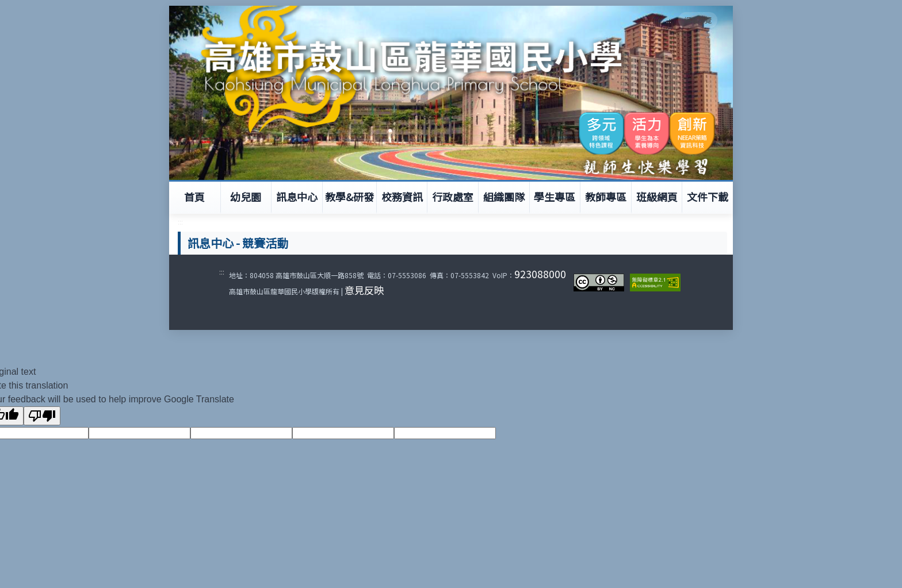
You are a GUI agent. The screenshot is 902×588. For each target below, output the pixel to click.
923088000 (540, 274)
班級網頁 (657, 197)
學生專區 (555, 197)
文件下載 (708, 197)
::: (669, 20)
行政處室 (453, 197)
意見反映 (364, 290)
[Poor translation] (42, 416)
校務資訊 (402, 197)
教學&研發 (349, 197)
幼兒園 (246, 197)
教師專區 (606, 197)
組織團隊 (504, 197)
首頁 (194, 197)
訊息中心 (297, 197)
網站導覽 (698, 20)
